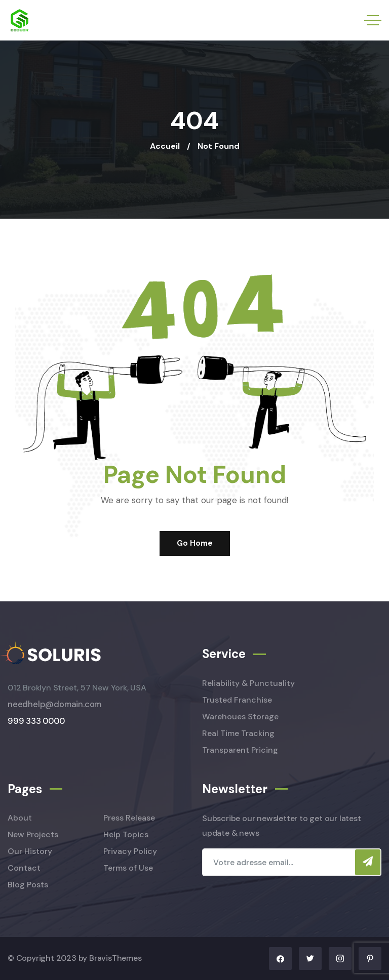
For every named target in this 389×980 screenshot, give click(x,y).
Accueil (165, 146)
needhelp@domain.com (54, 704)
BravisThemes (115, 958)
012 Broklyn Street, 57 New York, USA (77, 688)
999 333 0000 (36, 721)
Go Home (195, 543)
